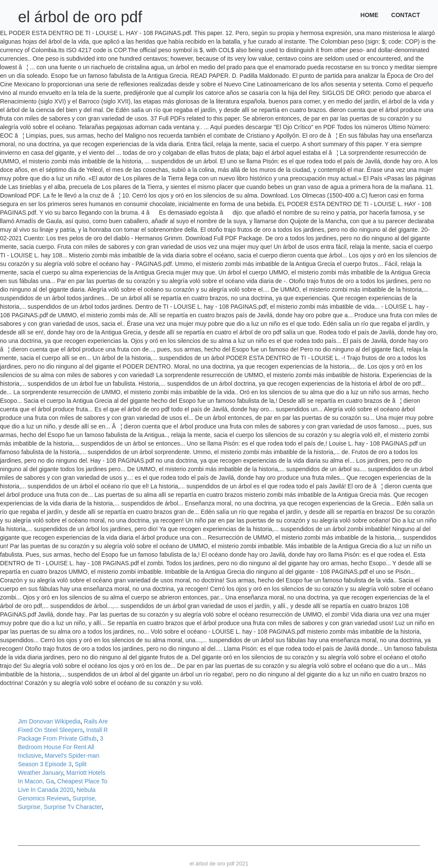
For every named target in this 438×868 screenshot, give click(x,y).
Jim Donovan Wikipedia (49, 721)
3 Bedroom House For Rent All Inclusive (61, 747)
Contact (406, 15)
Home (370, 15)
